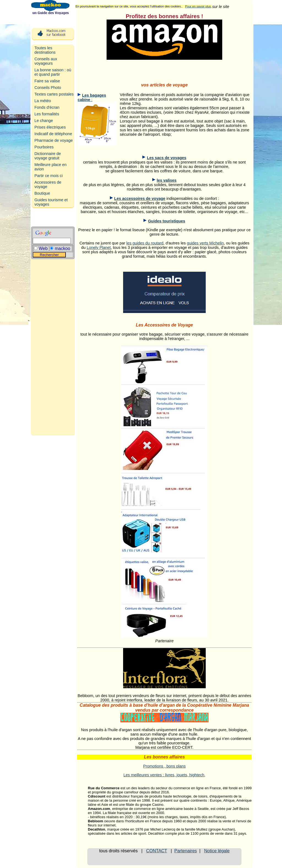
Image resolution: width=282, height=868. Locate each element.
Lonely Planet (99, 247)
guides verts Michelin (205, 243)
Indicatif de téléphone (53, 134)
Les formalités (47, 114)
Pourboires (44, 147)
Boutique (42, 193)
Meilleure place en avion (51, 167)
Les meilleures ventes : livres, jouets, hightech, (164, 775)
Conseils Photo (48, 88)
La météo (43, 101)
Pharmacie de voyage (54, 140)
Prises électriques (50, 127)
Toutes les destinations (45, 50)
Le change (44, 121)
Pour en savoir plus (198, 6)
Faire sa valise (47, 81)
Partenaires (186, 851)
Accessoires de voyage (48, 184)
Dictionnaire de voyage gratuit (48, 156)
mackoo (63, 248)
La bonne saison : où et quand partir (53, 72)
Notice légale (217, 851)
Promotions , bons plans (164, 766)
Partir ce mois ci (48, 176)
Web (43, 248)
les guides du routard (145, 243)
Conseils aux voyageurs (46, 61)
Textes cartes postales (54, 94)
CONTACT (157, 851)
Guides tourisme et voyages (51, 202)
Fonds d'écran (47, 107)
